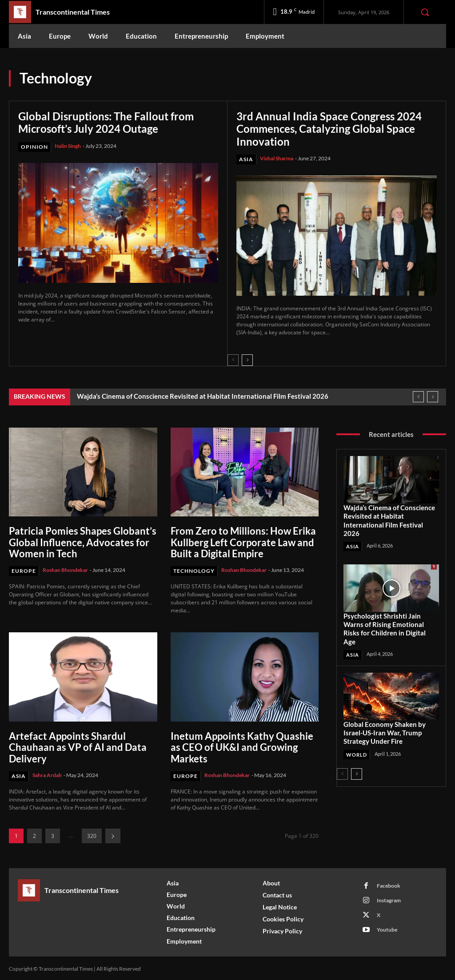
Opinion (34, 146)
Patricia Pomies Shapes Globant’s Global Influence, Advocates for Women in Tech (83, 541)
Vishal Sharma (277, 157)
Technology (194, 569)
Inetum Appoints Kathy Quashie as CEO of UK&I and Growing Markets (242, 746)
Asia (246, 158)
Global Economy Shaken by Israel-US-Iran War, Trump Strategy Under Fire (385, 730)
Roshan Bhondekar (65, 569)
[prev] (418, 396)
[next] (433, 396)
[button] (425, 12)
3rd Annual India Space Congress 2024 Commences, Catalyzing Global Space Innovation (329, 128)
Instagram (389, 899)
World (357, 752)
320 (92, 834)
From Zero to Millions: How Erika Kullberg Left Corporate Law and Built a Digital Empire (243, 541)
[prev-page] (233, 359)
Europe (24, 569)
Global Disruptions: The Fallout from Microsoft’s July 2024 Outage (106, 122)
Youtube (387, 928)
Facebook (389, 884)
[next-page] (247, 359)
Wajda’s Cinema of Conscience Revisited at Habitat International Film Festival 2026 (203, 395)
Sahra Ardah (47, 773)
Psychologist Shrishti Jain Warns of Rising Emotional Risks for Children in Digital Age (385, 627)
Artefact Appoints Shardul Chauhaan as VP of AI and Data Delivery (78, 746)
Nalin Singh (68, 145)
